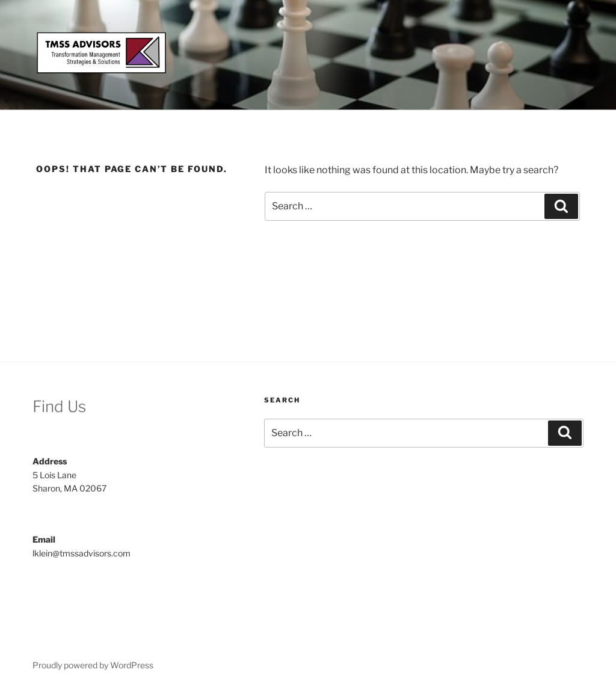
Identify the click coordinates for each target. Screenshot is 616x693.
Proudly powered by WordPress (93, 665)
